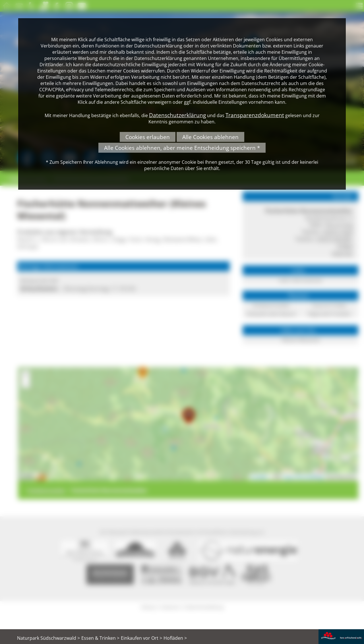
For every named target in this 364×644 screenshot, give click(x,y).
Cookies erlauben (148, 137)
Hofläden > (175, 638)
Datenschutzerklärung (177, 115)
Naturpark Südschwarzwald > (48, 638)
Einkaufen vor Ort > (141, 638)
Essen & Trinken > (100, 638)
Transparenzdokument (255, 115)
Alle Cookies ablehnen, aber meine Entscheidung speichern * (182, 148)
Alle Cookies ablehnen (210, 137)
